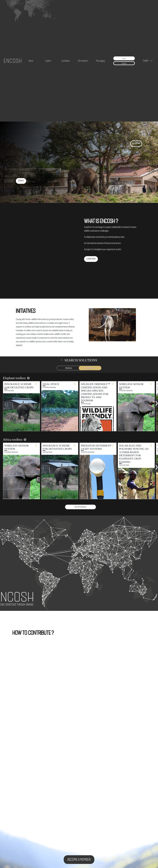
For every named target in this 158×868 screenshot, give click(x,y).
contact (138, 143)
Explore (48, 61)
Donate (21, 181)
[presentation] (157, 402)
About (31, 61)
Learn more (91, 259)
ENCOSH (13, 61)
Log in (124, 58)
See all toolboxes (80, 507)
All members (83, 61)
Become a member (79, 859)
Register (124, 63)
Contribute (66, 61)
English (146, 60)
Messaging (100, 61)
